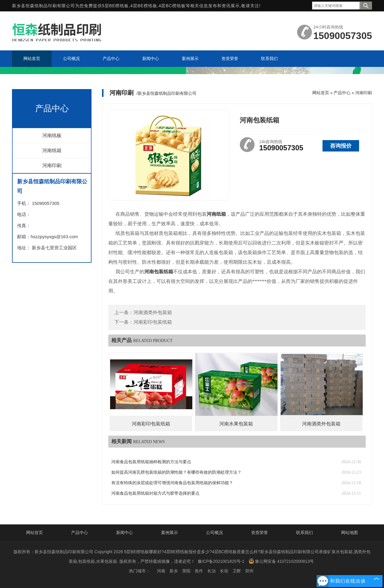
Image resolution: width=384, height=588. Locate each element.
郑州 (249, 571)
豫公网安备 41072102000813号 (281, 561)
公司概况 (214, 532)
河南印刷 (52, 165)
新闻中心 (124, 532)
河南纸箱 (52, 150)
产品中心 (342, 93)
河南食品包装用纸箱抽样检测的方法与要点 (151, 462)
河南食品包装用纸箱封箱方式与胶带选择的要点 (155, 493)
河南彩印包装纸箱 (153, 322)
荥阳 (186, 571)
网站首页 (321, 93)
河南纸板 (52, 135)
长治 (211, 571)
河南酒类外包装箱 (153, 312)
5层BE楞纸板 (115, 6)
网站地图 (349, 532)
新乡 (174, 571)
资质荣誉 (259, 532)
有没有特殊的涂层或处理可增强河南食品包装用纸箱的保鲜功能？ (172, 483)
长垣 (224, 571)
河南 (161, 571)
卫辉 (237, 571)
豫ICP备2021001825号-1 (221, 561)
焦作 (199, 571)
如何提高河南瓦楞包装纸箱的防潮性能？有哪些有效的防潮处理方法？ (176, 472)
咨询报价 (341, 146)
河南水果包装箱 (236, 424)
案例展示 (169, 532)
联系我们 (304, 532)
